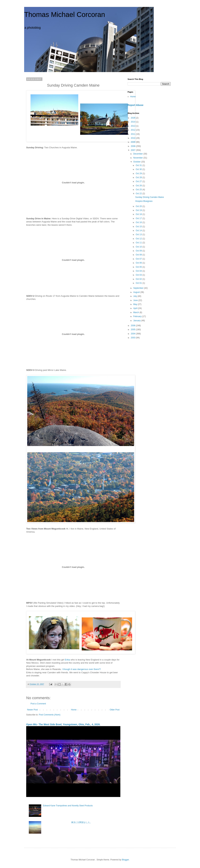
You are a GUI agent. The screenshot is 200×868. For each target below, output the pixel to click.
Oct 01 (139, 283)
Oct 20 (139, 206)
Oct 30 (139, 169)
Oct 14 (139, 231)
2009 (133, 142)
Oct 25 (139, 190)
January (137, 321)
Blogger (125, 860)
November (138, 158)
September (139, 288)
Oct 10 (139, 247)
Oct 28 (139, 177)
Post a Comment (38, 704)
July (135, 296)
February (138, 316)
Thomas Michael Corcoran (65, 15)
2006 (133, 326)
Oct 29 (139, 173)
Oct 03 (139, 275)
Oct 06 (139, 263)
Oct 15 (139, 227)
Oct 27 (139, 181)
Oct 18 (139, 214)
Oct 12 (139, 239)
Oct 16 (139, 222)
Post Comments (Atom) (50, 715)
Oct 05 (139, 267)
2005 (133, 330)
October (137, 162)
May (136, 304)
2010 (133, 138)
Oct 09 (139, 251)
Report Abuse (135, 105)
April (136, 308)
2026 (133, 118)
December (138, 154)
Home (74, 710)
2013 (133, 126)
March (136, 312)
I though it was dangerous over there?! (81, 669)
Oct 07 (139, 259)
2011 (133, 134)
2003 (133, 338)
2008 (133, 146)
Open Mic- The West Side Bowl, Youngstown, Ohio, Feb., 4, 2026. (63, 724)
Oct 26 (139, 186)
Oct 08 (139, 255)
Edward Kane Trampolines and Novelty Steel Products (68, 806)
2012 (133, 130)
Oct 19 (139, 210)
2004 (133, 334)
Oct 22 (139, 194)
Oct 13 (139, 234)
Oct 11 (139, 243)
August (137, 292)
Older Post (115, 710)
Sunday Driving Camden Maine (149, 197)
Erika (67, 660)
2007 (133, 150)
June (136, 300)
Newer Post (32, 710)
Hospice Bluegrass (144, 201)
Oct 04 (139, 271)
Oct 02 (139, 279)
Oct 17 (139, 218)
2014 (133, 122)
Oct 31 (139, 165)
